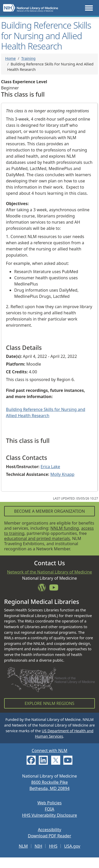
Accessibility (49, 830)
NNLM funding (65, 528)
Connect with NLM (50, 751)
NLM (23, 846)
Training (28, 58)
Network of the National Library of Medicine (49, 572)
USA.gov (72, 846)
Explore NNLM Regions (49, 703)
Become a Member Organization (49, 511)
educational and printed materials (37, 538)
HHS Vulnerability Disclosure (49, 815)
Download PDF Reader (50, 836)
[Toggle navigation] (89, 8)
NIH (38, 846)
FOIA (49, 809)
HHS (53, 846)
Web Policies (50, 803)
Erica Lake (50, 467)
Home (10, 58)
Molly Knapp (62, 474)
